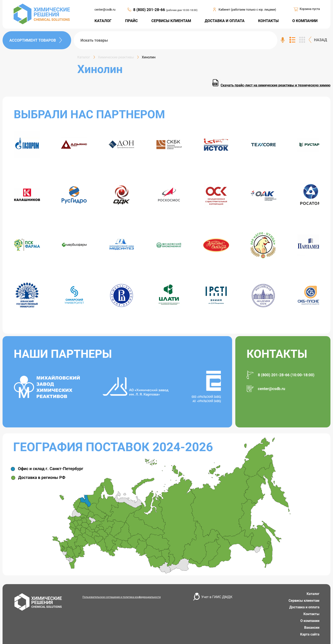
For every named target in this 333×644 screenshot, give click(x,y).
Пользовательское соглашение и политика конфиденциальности (122, 597)
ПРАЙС (131, 21)
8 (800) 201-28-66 (150, 10)
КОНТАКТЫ (268, 21)
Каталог (313, 594)
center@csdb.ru (105, 10)
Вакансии (312, 628)
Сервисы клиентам (304, 601)
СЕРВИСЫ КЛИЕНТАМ (171, 21)
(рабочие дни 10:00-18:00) (182, 10)
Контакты (311, 614)
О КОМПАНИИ (305, 21)
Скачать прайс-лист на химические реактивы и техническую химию (270, 85)
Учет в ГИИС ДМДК (217, 597)
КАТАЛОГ (103, 21)
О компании (310, 621)
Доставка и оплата (304, 607)
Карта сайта (310, 634)
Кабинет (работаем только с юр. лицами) (247, 10)
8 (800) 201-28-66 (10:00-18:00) (286, 375)
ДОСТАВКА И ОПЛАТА (225, 21)
